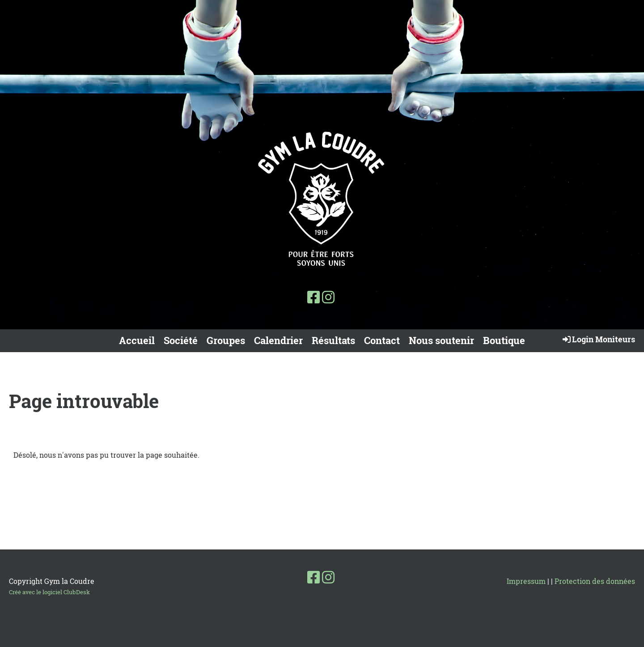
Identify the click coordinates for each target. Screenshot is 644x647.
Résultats (333, 340)
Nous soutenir (441, 340)
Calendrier (278, 340)
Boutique (504, 340)
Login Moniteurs (598, 339)
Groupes (226, 340)
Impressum (526, 581)
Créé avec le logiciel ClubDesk (49, 592)
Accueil (137, 340)
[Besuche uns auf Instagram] (328, 297)
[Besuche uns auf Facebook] (314, 297)
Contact (382, 340)
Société (181, 340)
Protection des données (595, 581)
